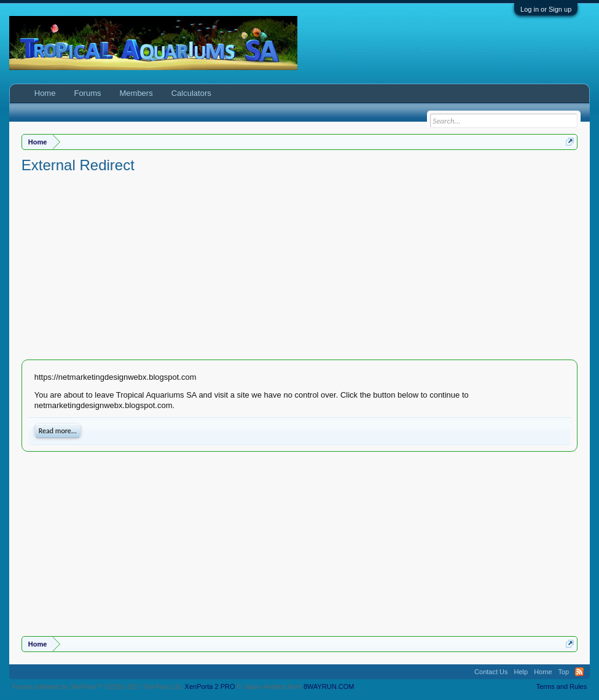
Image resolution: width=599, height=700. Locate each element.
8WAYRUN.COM (329, 686)
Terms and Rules (562, 686)
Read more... (58, 431)
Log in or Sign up (546, 9)
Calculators (191, 93)
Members (136, 93)
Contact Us (491, 672)
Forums (87, 93)
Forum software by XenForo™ (98, 686)
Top (564, 672)
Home (45, 93)
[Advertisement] (300, 267)
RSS (579, 672)
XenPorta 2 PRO (210, 686)
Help (521, 672)
